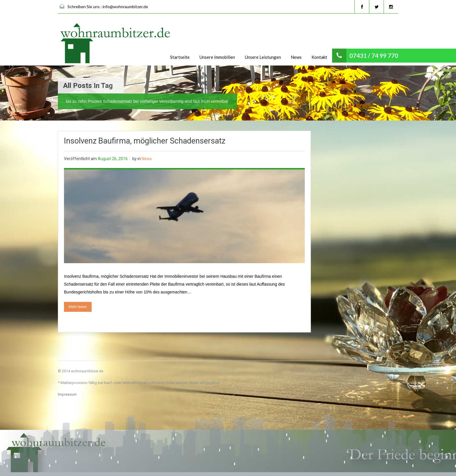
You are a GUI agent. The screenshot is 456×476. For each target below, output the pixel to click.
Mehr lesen (78, 307)
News (296, 57)
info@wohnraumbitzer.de (125, 7)
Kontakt (319, 57)
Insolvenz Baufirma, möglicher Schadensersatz (145, 141)
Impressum (67, 394)
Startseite (180, 57)
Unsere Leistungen (263, 57)
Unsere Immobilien (217, 57)
